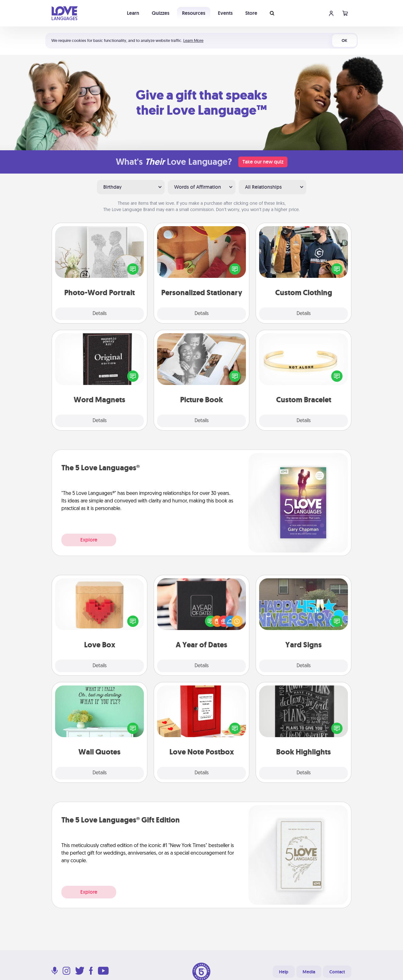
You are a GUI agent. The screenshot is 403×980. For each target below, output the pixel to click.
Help (284, 972)
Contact (337, 972)
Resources (194, 13)
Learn (133, 13)
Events (225, 13)
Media (309, 972)
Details (100, 314)
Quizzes (161, 13)
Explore (89, 540)
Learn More (193, 40)
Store (251, 13)
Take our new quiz (263, 162)
